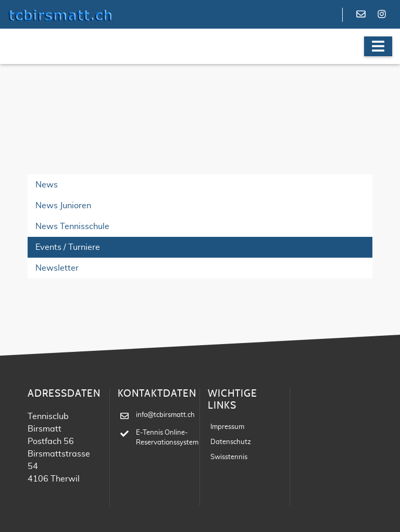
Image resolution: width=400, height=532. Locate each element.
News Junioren (63, 206)
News (47, 185)
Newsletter (57, 268)
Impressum (227, 427)
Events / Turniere (68, 247)
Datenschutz (231, 442)
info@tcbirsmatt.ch (165, 415)
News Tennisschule (72, 226)
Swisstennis (229, 457)
